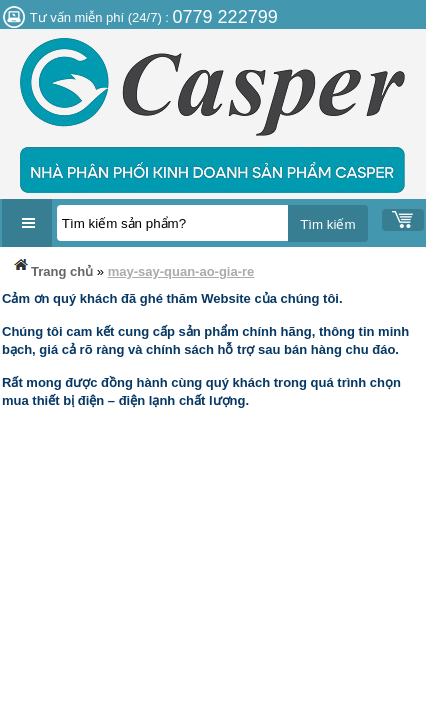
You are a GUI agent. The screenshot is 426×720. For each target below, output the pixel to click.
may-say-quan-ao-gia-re (181, 271)
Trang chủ (52, 267)
